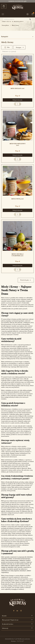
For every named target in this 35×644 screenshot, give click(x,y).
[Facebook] (14, 611)
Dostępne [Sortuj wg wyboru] (20, 47)
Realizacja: (17, 641)
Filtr (8, 47)
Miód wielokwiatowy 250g (18, 144)
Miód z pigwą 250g (17, 199)
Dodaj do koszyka (17, 100)
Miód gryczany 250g (17, 88)
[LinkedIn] (17, 611)
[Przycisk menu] (3, 14)
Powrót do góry (26, 280)
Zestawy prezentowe (4, 6)
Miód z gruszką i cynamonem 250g (18, 255)
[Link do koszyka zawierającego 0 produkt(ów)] (33, 14)
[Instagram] (21, 611)
